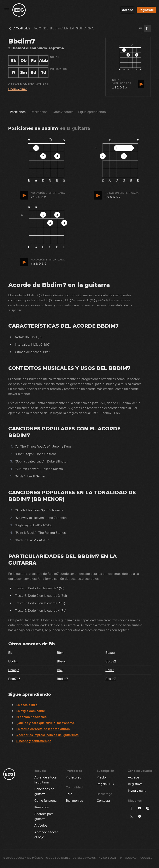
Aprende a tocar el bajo (46, 832)
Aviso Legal (108, 858)
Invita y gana (137, 791)
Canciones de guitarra (44, 789)
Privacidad (129, 858)
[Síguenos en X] (131, 816)
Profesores (73, 777)
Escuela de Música (28, 858)
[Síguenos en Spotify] (140, 816)
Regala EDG (105, 784)
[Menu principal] (7, 10)
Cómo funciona (45, 801)
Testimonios (74, 801)
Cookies (146, 858)
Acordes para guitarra (44, 814)
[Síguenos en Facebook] (131, 808)
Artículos (41, 826)
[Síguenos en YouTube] (140, 808)
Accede (128, 10)
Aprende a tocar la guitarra (46, 778)
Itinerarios (42, 807)
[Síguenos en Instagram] (148, 808)
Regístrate (146, 10)
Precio (101, 777)
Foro (69, 794)
